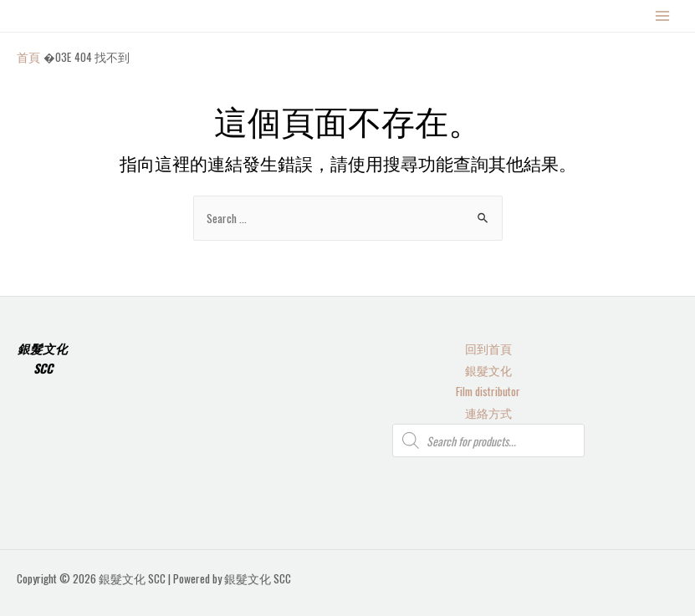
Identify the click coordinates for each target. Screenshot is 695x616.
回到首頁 (488, 349)
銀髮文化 (488, 370)
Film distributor (488, 391)
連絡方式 (488, 413)
